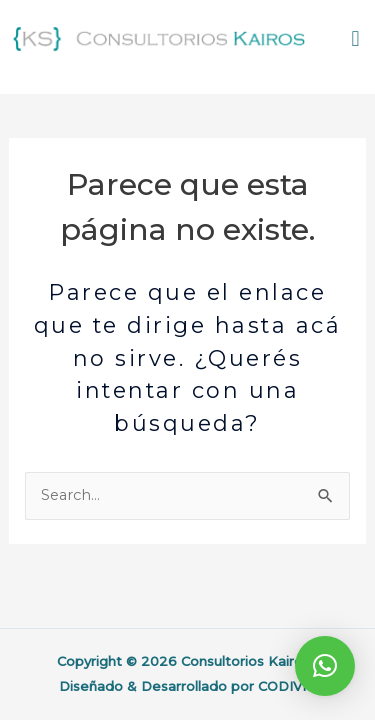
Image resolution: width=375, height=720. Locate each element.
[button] (355, 39)
